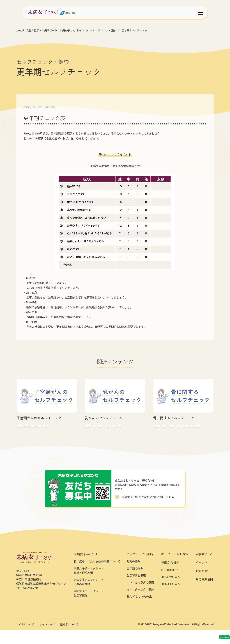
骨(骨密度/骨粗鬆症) (197, 426)
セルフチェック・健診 (103, 30)
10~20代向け (48, 432)
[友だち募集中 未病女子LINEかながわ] (203, 607)
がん (51, 426)
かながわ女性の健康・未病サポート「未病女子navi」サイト (50, 30)
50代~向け (116, 107)
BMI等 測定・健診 (181, 439)
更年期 (60, 107)
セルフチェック (77, 107)
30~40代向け (98, 107)
